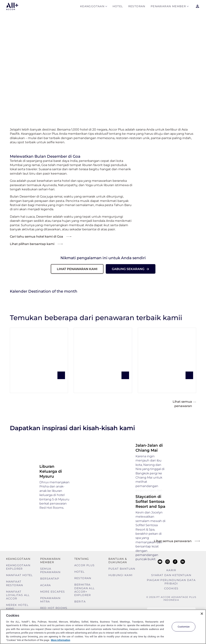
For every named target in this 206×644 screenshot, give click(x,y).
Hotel (118, 7)
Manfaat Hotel (19, 575)
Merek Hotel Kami (17, 607)
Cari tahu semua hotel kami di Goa (36, 237)
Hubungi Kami (121, 575)
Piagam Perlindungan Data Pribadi (171, 582)
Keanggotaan (92, 7)
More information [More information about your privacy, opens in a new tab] (60, 640)
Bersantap (50, 579)
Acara (46, 585)
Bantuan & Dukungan (118, 561)
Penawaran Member (168, 7)
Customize (184, 627)
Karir (171, 570)
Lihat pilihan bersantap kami (32, 244)
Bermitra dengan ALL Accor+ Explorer (85, 590)
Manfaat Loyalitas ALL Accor (18, 595)
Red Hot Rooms (54, 608)
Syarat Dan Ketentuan (171, 575)
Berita (80, 601)
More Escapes (53, 592)
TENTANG (82, 559)
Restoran (137, 7)
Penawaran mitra (50, 600)
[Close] (202, 614)
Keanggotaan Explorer (18, 567)
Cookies (171, 588)
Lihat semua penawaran (184, 404)
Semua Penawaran (50, 570)
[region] (103, 627)
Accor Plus (85, 565)
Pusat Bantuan (122, 569)
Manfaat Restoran (15, 583)
